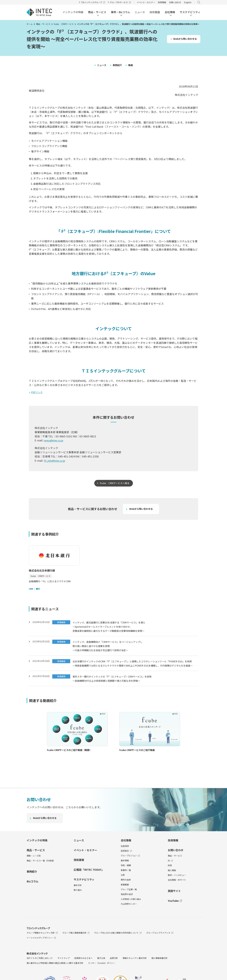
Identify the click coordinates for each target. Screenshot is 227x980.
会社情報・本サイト (177, 891)
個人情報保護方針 (160, 969)
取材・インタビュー (177, 886)
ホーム (30, 24)
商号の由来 (126, 891)
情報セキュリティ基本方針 (135, 969)
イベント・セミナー (146, 2)
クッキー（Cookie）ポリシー (102, 974)
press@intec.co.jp (55, 441)
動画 (132, 65)
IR (170, 872)
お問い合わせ (175, 2)
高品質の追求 (127, 906)
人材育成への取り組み (131, 910)
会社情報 (126, 851)
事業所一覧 (126, 881)
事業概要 (125, 896)
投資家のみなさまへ (83, 969)
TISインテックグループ (93, 2)
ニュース (140, 12)
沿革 (123, 886)
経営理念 (126, 862)
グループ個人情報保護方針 (76, 944)
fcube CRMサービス (64, 24)
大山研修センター (129, 915)
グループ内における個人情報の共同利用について (118, 944)
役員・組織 (126, 877)
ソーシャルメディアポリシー (41, 949)
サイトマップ (64, 969)
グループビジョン (130, 867)
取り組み (78, 901)
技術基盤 (155, 12)
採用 (170, 877)
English (188, 2)
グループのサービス (120, 2)
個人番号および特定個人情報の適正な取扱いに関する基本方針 (55, 974)
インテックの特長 (73, 12)
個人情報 (172, 882)
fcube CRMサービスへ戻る (115, 483)
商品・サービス (43, 24)
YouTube (175, 912)
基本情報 (125, 872)
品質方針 (114, 969)
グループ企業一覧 (129, 901)
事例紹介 (118, 65)
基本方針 (78, 896)
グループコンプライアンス (160, 944)
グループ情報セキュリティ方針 (42, 944)
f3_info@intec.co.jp (56, 461)
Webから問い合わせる (184, 39)
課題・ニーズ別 (34, 867)
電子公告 (101, 969)
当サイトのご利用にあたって (40, 969)
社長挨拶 (125, 857)
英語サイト (174, 902)
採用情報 (162, 2)
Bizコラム (33, 893)
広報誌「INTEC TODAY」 (89, 881)
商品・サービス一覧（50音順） (41, 872)
